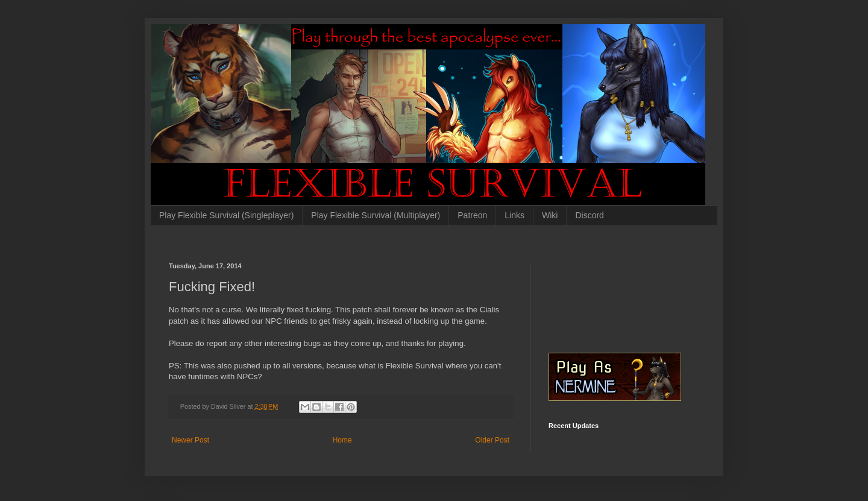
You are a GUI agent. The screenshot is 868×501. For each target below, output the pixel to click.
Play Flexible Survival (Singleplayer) (226, 215)
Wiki (550, 215)
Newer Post (190, 440)
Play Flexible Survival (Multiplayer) (376, 215)
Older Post (492, 440)
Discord (589, 215)
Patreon (472, 215)
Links (514, 215)
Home (342, 440)
